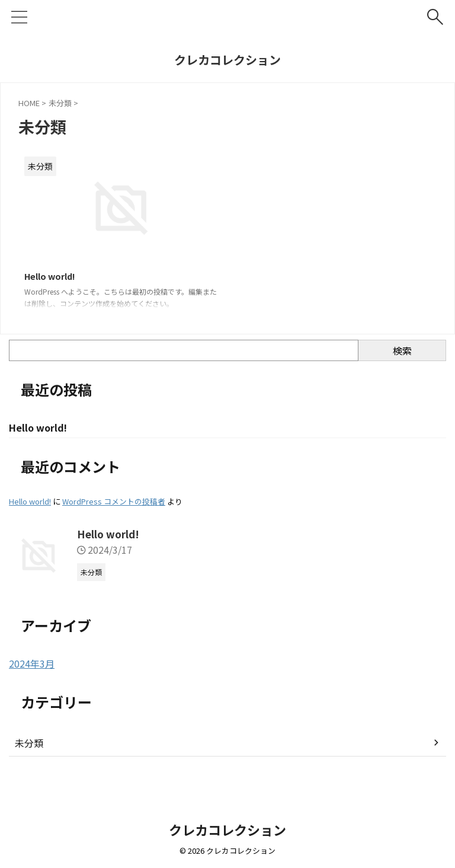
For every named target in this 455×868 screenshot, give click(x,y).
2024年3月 (32, 666)
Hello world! (53, 277)
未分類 (29, 745)
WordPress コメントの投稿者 (114, 504)
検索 (402, 352)
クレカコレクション (227, 60)
